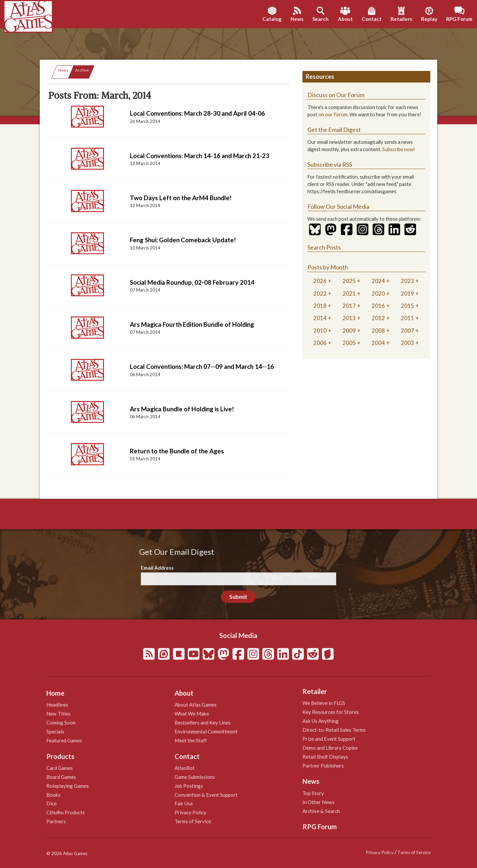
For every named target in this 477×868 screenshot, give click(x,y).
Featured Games (64, 740)
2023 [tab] (407, 281)
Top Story (313, 793)
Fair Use (184, 803)
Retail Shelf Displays (325, 757)
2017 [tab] (349, 306)
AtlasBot (185, 768)
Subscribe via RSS (330, 164)
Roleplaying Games (68, 786)
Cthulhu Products (66, 812)
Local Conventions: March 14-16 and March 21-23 (200, 156)
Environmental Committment (206, 731)
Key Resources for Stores (331, 712)
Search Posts (324, 247)
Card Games (60, 768)
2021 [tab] (349, 293)
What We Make (192, 714)
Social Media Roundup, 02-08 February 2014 (192, 282)
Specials (55, 731)
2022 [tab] (320, 293)
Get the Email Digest (334, 130)
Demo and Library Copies (330, 748)
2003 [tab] (407, 343)
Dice (52, 803)
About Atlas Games (196, 705)
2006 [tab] (320, 343)
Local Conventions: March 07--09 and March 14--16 (202, 366)
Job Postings (189, 786)
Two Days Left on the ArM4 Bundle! (181, 198)
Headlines (57, 705)
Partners (56, 821)
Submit (238, 597)
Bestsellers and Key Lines (203, 723)
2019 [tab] (407, 293)
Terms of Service (193, 821)
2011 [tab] (407, 318)
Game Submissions (195, 777)
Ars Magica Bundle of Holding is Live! (182, 409)
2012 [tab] (378, 318)
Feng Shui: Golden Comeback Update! (183, 240)
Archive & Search (321, 811)
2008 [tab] (378, 331)
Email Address (157, 568)
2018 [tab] (320, 306)
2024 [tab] (378, 281)
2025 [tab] (349, 281)
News (63, 70)
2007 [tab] (407, 331)
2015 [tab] (407, 306)
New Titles (58, 714)
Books (53, 795)
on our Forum (333, 115)
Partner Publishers (323, 766)
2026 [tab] (320, 281)
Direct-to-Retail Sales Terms (334, 730)
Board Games (61, 777)
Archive (82, 70)
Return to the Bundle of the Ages (177, 451)
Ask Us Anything (320, 721)
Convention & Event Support (206, 795)
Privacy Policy (190, 812)
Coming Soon (61, 723)
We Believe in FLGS (324, 703)
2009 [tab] (349, 331)
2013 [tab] (349, 318)
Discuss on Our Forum (336, 95)
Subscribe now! (399, 149)
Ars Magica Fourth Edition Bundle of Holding (192, 324)
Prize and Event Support (329, 739)
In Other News (318, 802)
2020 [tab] (378, 293)
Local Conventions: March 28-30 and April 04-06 (197, 113)
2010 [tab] (320, 331)
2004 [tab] (378, 343)
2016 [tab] (378, 306)
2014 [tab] (320, 318)
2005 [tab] (349, 343)
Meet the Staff (191, 740)
